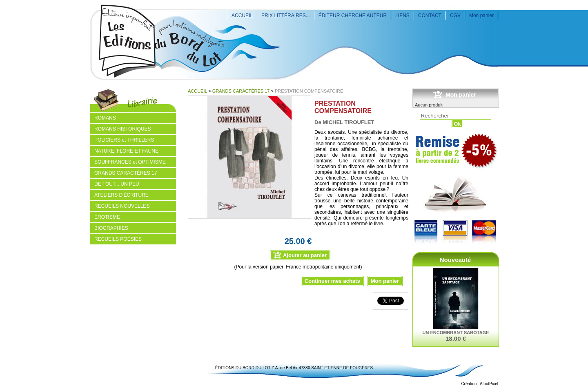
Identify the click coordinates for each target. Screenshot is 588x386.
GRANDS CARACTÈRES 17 (241, 91)
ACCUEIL (242, 16)
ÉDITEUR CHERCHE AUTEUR (353, 16)
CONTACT (430, 16)
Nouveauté (455, 260)
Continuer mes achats (332, 281)
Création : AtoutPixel (480, 384)
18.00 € (456, 338)
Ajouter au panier (305, 255)
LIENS (402, 16)
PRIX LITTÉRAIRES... (286, 16)
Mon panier (481, 16)
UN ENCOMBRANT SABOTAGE (456, 333)
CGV (455, 16)
